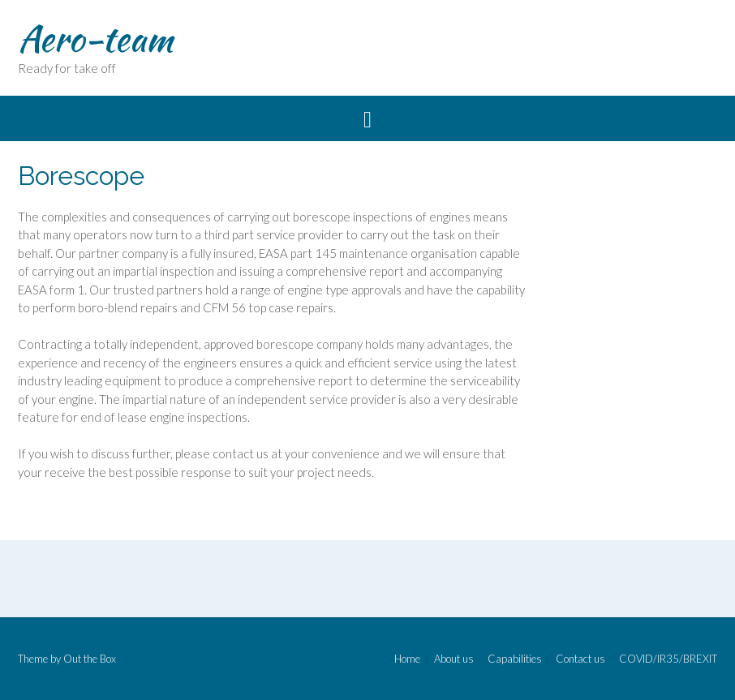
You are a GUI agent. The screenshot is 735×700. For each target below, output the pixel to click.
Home (407, 659)
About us (454, 659)
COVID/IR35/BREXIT (668, 659)
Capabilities (515, 659)
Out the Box (90, 659)
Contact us (580, 659)
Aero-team (95, 38)
